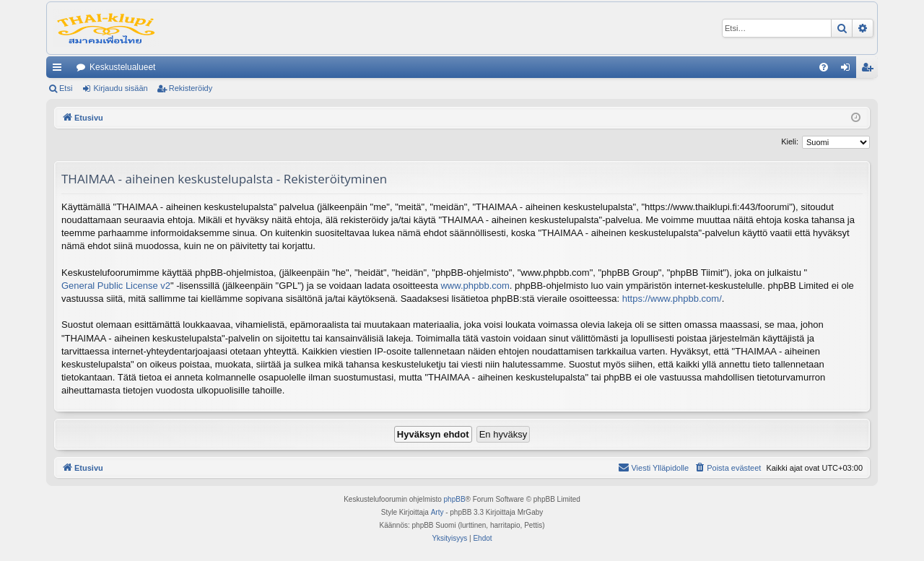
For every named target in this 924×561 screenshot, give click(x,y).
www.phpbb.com (475, 286)
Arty (437, 512)
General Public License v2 (116, 286)
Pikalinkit (60, 70)
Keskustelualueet (122, 67)
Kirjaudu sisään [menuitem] (849, 70)
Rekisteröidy (191, 88)
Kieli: (790, 142)
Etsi (66, 88)
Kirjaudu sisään (120, 88)
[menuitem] (824, 67)
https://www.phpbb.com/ (672, 299)
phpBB (455, 499)
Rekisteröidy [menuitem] (870, 70)
